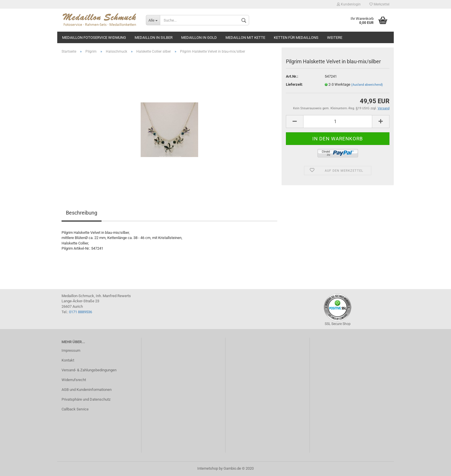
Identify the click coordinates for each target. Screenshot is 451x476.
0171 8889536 (81, 312)
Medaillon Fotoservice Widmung (94, 38)
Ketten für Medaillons (296, 38)
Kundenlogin (349, 4)
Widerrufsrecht (74, 380)
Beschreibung (82, 213)
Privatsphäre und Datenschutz (86, 399)
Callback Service (75, 409)
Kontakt (68, 360)
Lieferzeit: (294, 84)
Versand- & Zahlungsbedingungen (89, 370)
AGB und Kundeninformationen (87, 390)
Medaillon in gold (199, 38)
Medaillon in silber (154, 38)
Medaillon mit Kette (245, 38)
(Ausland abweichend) (367, 85)
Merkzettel (379, 4)
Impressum (71, 350)
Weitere (335, 38)
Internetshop (208, 468)
